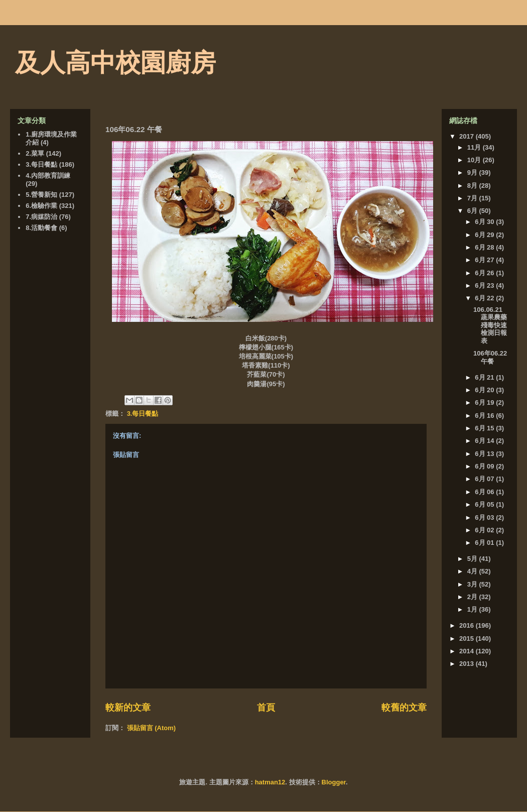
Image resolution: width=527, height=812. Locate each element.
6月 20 (485, 390)
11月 (475, 147)
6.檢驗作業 (41, 206)
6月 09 (485, 466)
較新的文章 (128, 708)
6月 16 (485, 416)
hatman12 (270, 782)
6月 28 (485, 247)
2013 (468, 664)
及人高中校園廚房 (115, 63)
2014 (468, 651)
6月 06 (485, 492)
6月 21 (485, 377)
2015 (468, 639)
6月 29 (485, 235)
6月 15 (485, 428)
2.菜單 (35, 153)
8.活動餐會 (41, 228)
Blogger (334, 782)
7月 (473, 198)
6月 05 (485, 504)
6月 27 (485, 260)
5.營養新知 (41, 195)
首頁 (266, 708)
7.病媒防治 (41, 217)
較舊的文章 (404, 708)
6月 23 (485, 285)
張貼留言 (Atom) (152, 728)
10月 (475, 160)
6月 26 (485, 273)
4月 (473, 571)
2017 (468, 136)
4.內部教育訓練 (48, 176)
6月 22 (485, 298)
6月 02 (485, 530)
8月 (473, 186)
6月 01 (485, 543)
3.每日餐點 (143, 414)
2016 (468, 625)
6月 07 (485, 479)
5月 (473, 559)
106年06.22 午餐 (490, 357)
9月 (473, 172)
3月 (473, 584)
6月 (473, 211)
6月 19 (485, 402)
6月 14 (485, 441)
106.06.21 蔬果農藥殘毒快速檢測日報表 (490, 325)
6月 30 (485, 222)
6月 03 (485, 517)
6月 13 (485, 454)
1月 (473, 609)
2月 (473, 597)
